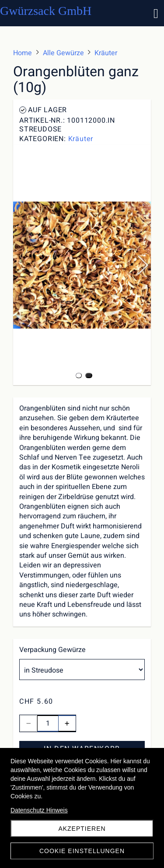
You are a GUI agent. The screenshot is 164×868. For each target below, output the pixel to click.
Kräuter (81, 139)
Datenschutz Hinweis (39, 810)
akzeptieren (82, 829)
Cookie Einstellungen (82, 851)
